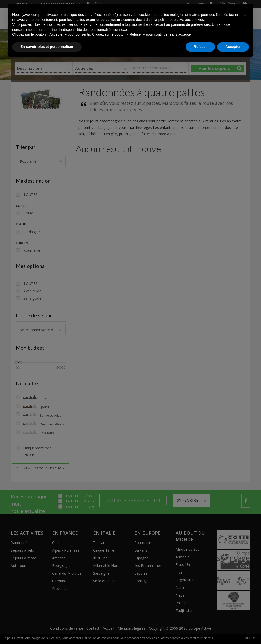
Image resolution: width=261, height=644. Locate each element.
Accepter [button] (233, 630)
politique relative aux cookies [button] (181, 603)
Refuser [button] (200, 630)
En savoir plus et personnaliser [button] (47, 630)
